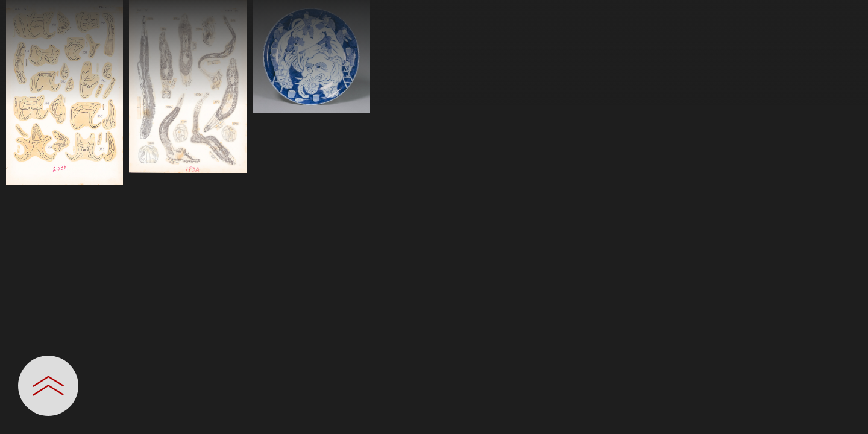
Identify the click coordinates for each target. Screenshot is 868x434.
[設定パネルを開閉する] (48, 386)
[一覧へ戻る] (847, 14)
